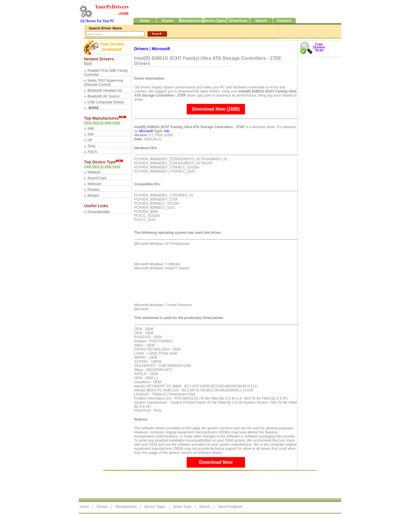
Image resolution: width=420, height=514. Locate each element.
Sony (91, 146)
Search (205, 507)
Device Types (155, 507)
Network (94, 172)
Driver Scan (182, 507)
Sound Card (97, 178)
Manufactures (126, 507)
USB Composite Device (106, 102)
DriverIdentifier (99, 212)
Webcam (94, 184)
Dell (91, 134)
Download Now (216, 462)
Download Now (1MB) (216, 109)
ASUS (92, 152)
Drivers (142, 49)
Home (84, 507)
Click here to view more (102, 123)
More (88, 63)
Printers (93, 190)
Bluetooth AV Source (104, 96)
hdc (167, 131)
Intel (91, 128)
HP (90, 140)
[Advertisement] (185, 483)
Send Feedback (230, 507)
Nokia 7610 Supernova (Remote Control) (104, 83)
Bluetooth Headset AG (105, 90)
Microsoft (161, 49)
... (95, 108)
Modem (93, 196)
